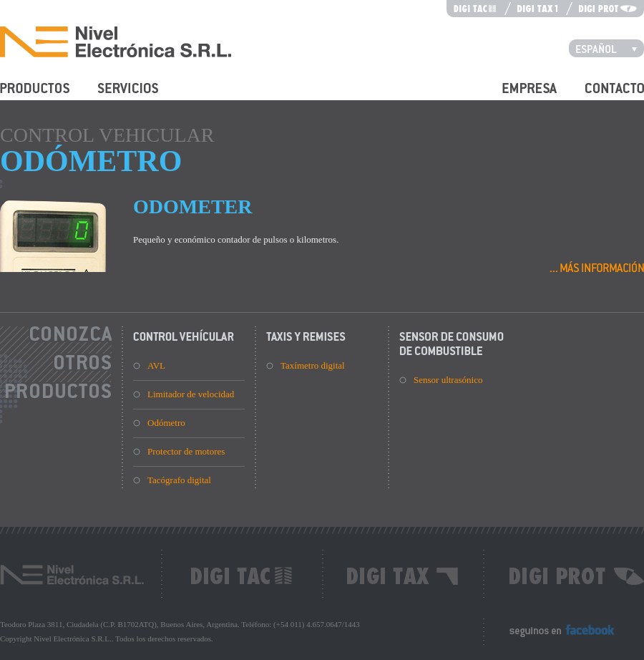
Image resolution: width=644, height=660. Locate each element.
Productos (19, 96)
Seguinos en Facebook (551, 637)
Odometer (192, 207)
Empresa (518, 96)
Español (610, 48)
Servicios (115, 96)
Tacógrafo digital (179, 480)
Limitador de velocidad (191, 394)
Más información (597, 267)
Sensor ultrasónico (448, 380)
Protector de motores (186, 451)
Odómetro (166, 423)
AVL (156, 365)
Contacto (602, 96)
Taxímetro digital (313, 365)
